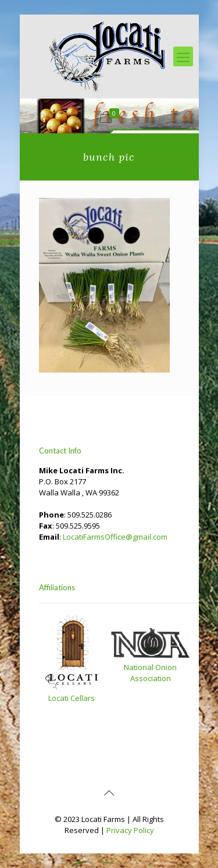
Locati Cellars (72, 698)
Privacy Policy (130, 830)
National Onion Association (150, 673)
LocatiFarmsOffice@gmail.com (115, 537)
